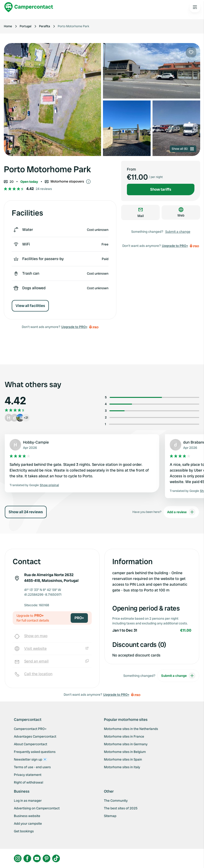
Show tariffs (161, 189)
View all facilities (30, 306)
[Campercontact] (29, 7)
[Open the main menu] (195, 7)
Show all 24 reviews (26, 512)
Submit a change (178, 232)
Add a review (181, 512)
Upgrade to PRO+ (74, 327)
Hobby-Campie (36, 442)
